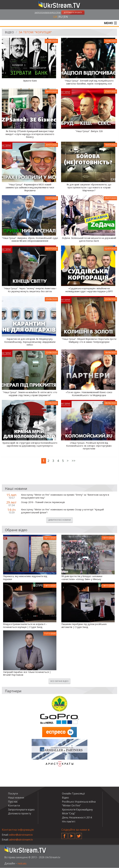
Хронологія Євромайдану (77, 810)
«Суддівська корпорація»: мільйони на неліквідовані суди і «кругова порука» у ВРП (89, 290)
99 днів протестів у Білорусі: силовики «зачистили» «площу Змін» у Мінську (82, 578)
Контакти (14, 806)
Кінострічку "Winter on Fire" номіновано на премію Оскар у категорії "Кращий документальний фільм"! (62, 511)
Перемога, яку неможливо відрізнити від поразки (25, 578)
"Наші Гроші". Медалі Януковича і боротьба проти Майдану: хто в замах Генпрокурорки (89, 341)
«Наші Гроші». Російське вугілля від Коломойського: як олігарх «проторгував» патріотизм (89, 446)
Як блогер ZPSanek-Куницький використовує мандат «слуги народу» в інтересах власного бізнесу (30, 134)
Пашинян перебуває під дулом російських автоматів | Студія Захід (84, 626)
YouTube (72, 835)
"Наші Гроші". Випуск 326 (89, 132)
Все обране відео (59, 681)
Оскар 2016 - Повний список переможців (43, 503)
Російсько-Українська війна (79, 802)
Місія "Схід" (69, 814)
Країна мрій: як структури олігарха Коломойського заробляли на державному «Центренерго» (30, 445)
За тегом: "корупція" (36, 33)
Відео (10, 33)
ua (55, 17)
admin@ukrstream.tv (21, 840)
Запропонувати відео (21, 810)
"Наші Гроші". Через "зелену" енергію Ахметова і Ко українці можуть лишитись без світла (30, 290)
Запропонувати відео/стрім (48, 13)
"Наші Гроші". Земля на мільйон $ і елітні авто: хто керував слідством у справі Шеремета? (30, 394)
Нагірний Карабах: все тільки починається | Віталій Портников (27, 674)
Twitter (79, 835)
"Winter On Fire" (71, 806)
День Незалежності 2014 (77, 818)
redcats (23, 864)
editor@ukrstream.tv (21, 835)
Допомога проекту (20, 814)
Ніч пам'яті (69, 822)
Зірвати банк (30, 81)
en (66, 17)
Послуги (13, 794)
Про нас (13, 802)
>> (74, 461)
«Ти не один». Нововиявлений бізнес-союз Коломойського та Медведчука (89, 394)
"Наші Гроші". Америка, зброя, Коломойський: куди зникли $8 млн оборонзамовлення (30, 240)
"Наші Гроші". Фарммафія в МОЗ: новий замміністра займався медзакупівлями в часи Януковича (30, 188)
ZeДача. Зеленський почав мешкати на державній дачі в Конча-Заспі (89, 240)
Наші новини (16, 798)
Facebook (64, 835)
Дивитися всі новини (59, 520)
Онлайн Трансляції (73, 794)
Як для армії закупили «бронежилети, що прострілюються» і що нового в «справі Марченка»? (89, 188)
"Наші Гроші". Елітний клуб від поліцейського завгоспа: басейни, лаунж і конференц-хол (89, 82)
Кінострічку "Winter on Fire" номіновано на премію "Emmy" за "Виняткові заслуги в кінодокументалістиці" (65, 497)
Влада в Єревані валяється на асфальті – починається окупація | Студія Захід (25, 626)
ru (61, 17)
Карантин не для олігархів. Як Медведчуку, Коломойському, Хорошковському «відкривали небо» (30, 342)
